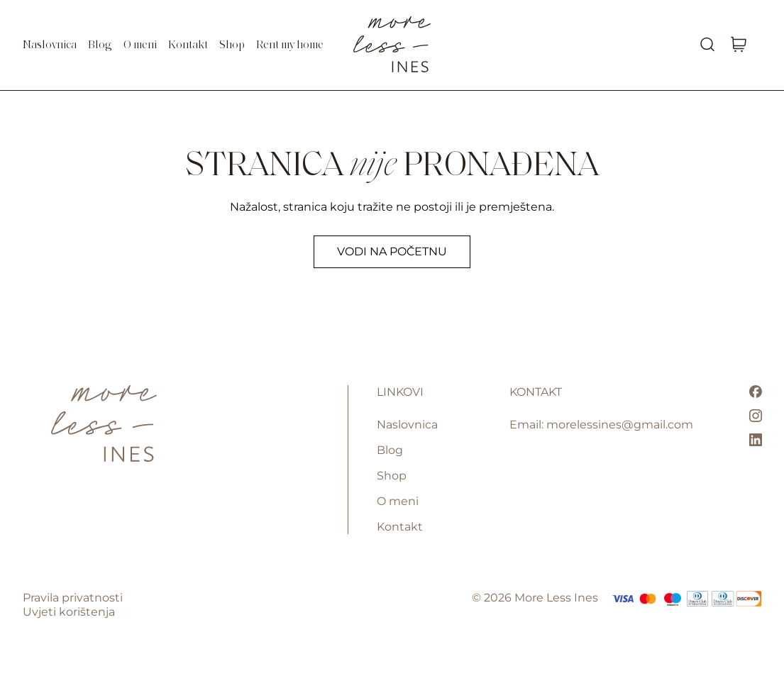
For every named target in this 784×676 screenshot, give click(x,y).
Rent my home (290, 45)
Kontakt (188, 45)
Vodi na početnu (392, 251)
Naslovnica (50, 45)
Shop (232, 45)
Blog (100, 45)
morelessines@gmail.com (620, 425)
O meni (140, 45)
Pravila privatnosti (73, 598)
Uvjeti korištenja (69, 612)
